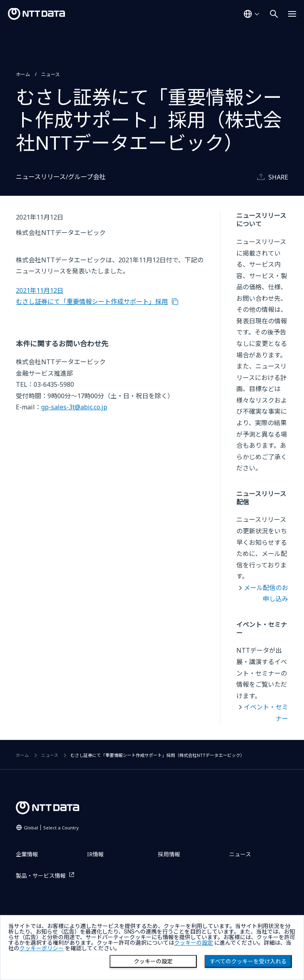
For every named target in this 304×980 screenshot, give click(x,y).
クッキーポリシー (42, 948)
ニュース (50, 74)
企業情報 (27, 854)
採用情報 (169, 854)
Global (51, 828)
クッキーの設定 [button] (194, 943)
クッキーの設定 (153, 961)
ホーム (23, 74)
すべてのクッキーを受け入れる (248, 961)
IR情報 (95, 854)
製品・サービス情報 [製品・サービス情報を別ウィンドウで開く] (41, 876)
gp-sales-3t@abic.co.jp (74, 407)
